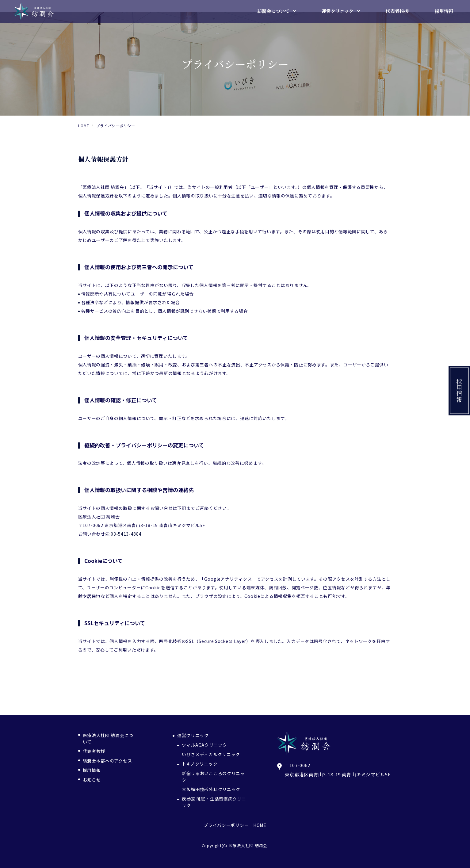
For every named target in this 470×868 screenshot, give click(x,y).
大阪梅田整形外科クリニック (211, 789)
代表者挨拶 (94, 751)
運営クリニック (193, 735)
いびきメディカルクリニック (211, 754)
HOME (260, 825)
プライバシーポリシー (226, 825)
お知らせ (92, 780)
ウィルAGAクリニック (204, 745)
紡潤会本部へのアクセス (107, 761)
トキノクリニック (200, 764)
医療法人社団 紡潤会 (248, 845)
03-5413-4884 (126, 534)
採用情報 (459, 391)
